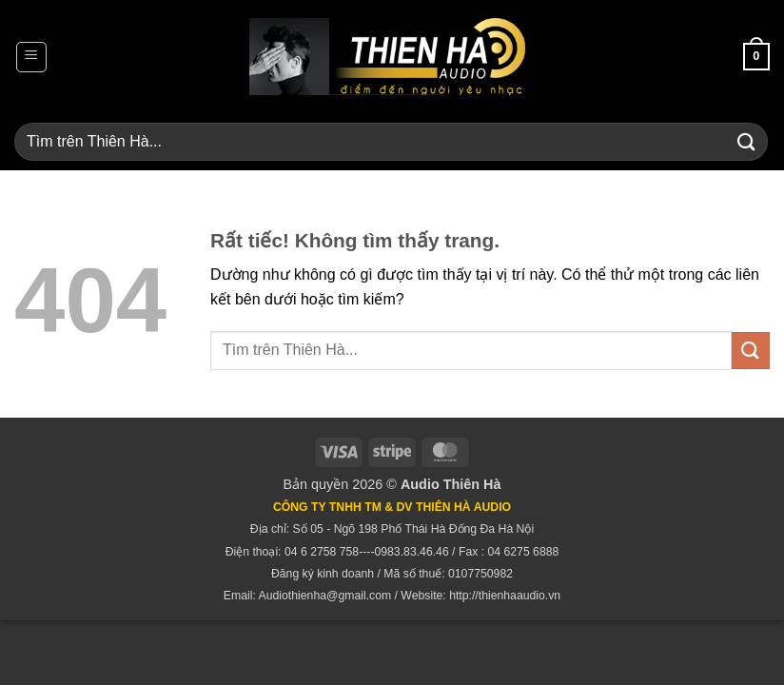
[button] (31, 57)
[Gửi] (747, 141)
